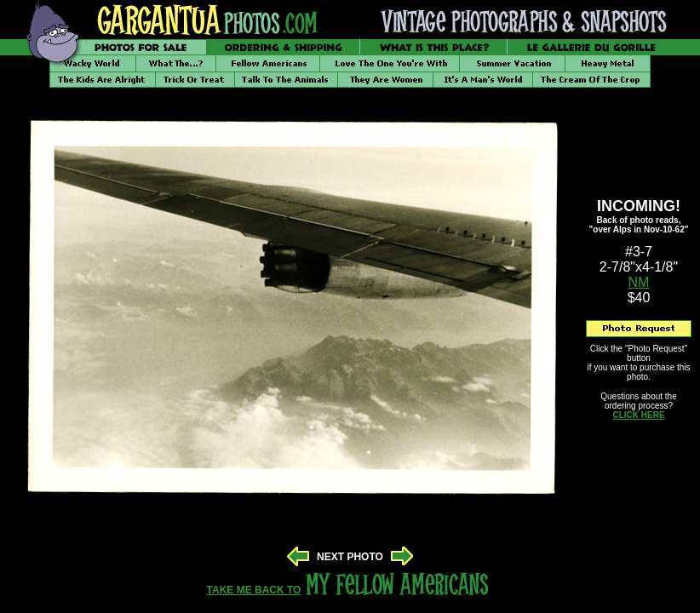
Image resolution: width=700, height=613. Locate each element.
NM (639, 282)
